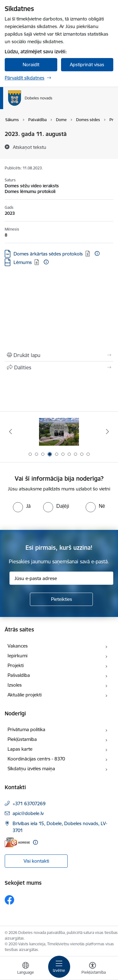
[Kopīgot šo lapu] (59, 367)
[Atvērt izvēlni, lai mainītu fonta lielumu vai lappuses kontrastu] (93, 969)
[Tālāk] (108, 431)
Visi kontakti (36, 861)
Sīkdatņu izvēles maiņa (31, 769)
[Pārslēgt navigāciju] (59, 967)
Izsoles (15, 685)
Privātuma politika (26, 729)
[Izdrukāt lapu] (59, 355)
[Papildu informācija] (97, 253)
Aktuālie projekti (25, 695)
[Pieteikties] (61, 599)
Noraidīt (31, 65)
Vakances (18, 646)
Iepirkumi (17, 656)
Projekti (16, 665)
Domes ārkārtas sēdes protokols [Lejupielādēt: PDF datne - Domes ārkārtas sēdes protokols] (48, 254)
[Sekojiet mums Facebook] (9, 900)
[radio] (22, 506)
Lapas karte (20, 749)
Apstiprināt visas (87, 65)
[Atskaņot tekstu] (30, 147)
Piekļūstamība (22, 739)
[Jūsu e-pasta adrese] (61, 578)
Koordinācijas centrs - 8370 (36, 759)
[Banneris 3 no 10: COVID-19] (59, 432)
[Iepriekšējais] (10, 431)
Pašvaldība (19, 675)
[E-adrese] (17, 842)
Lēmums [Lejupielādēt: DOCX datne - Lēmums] (23, 262)
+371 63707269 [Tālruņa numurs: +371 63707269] (29, 804)
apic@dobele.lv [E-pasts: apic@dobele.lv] (28, 813)
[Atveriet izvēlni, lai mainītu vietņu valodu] (25, 969)
